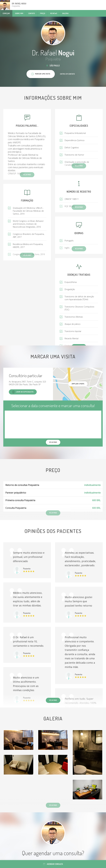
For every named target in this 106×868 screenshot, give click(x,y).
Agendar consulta (53, 864)
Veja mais (53, 700)
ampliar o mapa (78, 384)
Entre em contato (67, 74)
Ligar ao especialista (23, 392)
